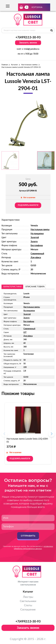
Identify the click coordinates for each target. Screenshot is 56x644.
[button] (52, 435)
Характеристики (12, 287)
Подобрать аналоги (28, 205)
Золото (34, 242)
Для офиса (36, 258)
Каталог (14, 65)
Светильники (28, 601)
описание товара (35, 287)
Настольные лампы (29, 65)
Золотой (35, 238)
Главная (5, 65)
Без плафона (37, 246)
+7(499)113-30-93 (28, 37)
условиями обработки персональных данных (33, 547)
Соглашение (28, 610)
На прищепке (37, 234)
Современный (37, 254)
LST (25, 332)
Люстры (28, 597)
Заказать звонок (28, 43)
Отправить (28, 536)
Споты (28, 605)
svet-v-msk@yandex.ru (28, 49)
